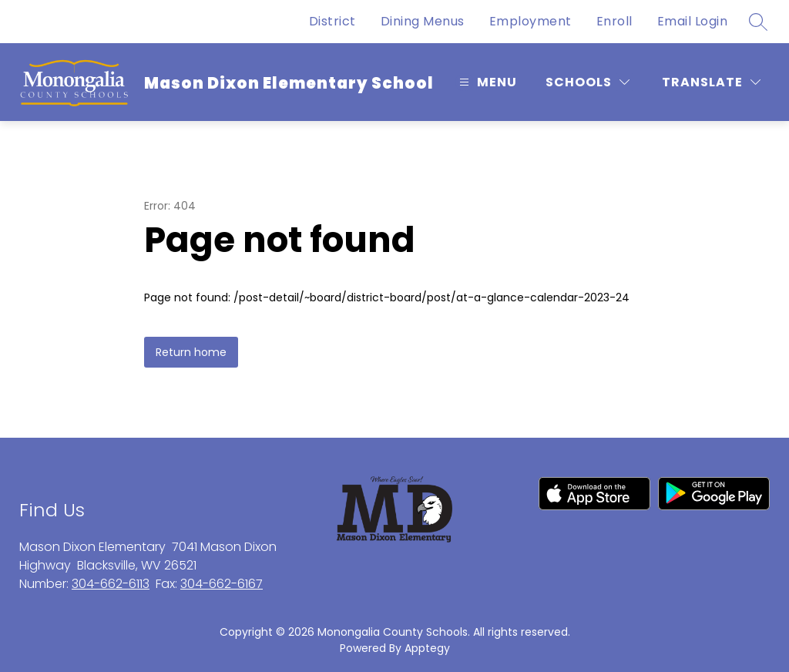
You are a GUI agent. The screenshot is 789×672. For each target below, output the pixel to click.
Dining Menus (423, 21)
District (332, 21)
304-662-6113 (111, 584)
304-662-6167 (222, 584)
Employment (530, 21)
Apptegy (427, 648)
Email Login (693, 21)
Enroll (614, 21)
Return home (191, 352)
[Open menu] (486, 82)
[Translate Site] (711, 82)
